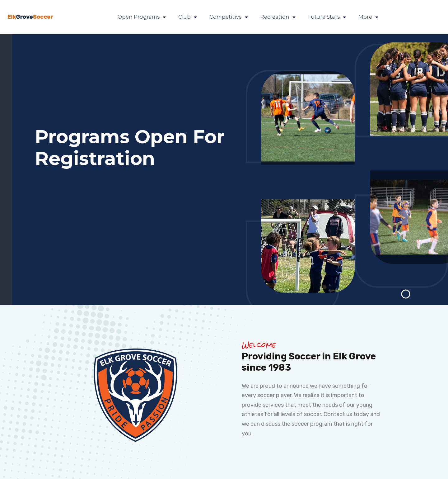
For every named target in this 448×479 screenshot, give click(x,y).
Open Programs (142, 17)
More (368, 17)
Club (188, 17)
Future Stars (327, 17)
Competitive (229, 17)
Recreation (278, 17)
